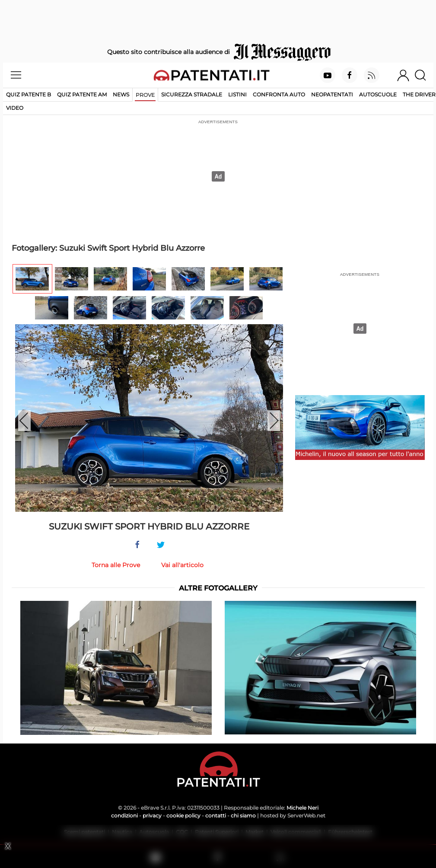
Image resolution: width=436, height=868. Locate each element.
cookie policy (183, 815)
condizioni (124, 815)
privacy (152, 815)
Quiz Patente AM (82, 94)
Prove (145, 95)
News (121, 94)
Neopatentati (332, 94)
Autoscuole (378, 94)
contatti (216, 815)
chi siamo (243, 815)
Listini (237, 94)
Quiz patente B (29, 94)
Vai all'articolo (182, 565)
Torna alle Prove (116, 565)
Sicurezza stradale (192, 94)
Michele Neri (302, 808)
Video (15, 108)
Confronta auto (279, 94)
